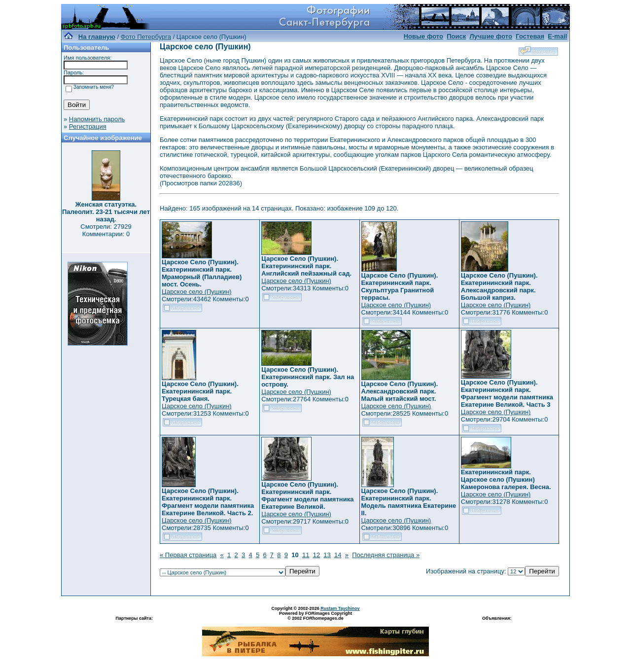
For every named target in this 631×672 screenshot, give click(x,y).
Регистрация (88, 126)
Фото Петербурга (146, 37)
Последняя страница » (386, 555)
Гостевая (530, 36)
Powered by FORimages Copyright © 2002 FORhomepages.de (315, 616)
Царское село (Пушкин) (197, 292)
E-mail (557, 36)
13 (327, 555)
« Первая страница (188, 555)
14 (338, 555)
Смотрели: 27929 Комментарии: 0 (106, 230)
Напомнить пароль (97, 119)
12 (316, 555)
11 (306, 555)
